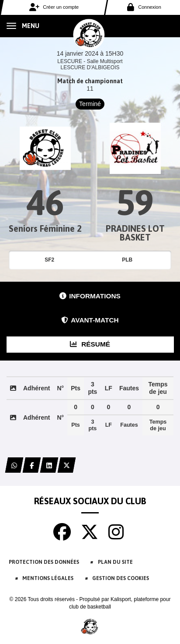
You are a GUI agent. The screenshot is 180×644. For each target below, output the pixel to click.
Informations (90, 296)
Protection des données (44, 562)
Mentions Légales (48, 578)
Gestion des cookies (121, 578)
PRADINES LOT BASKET (135, 233)
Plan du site (115, 562)
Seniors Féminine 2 (45, 228)
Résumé (90, 344)
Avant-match (90, 320)
